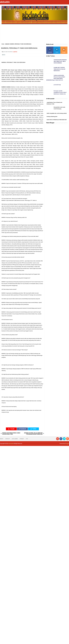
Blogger (67, 444)
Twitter (34, 429)
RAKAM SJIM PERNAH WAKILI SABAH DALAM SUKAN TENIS (11, 434)
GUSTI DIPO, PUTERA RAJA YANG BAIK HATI (57, 120)
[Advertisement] (35, 32)
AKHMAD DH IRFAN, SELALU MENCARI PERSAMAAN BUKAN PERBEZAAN (33, 434)
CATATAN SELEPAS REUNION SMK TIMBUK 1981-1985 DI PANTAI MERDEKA (60, 61)
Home (3, 44)
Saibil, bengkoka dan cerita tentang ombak (57, 113)
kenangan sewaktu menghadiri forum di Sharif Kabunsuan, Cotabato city (60, 92)
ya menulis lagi (57, 85)
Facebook (22, 429)
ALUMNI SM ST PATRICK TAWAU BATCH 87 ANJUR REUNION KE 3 (59, 69)
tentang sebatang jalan (52, 117)
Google (11, 429)
